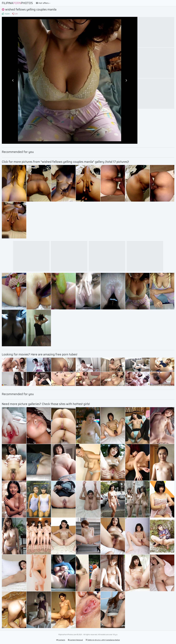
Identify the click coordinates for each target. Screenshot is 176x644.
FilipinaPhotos (17, 3)
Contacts (61, 640)
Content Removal (75, 640)
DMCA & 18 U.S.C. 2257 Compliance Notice (103, 640)
